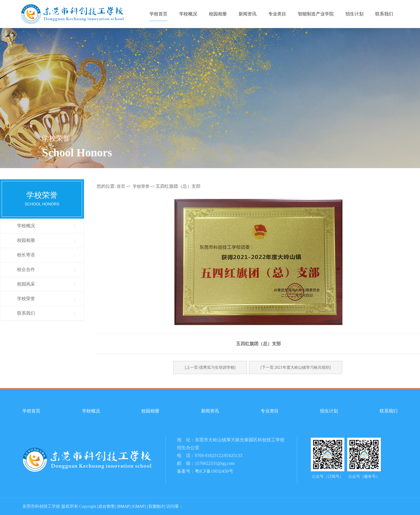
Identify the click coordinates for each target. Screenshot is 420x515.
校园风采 (26, 284)
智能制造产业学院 (316, 14)
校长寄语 (26, 255)
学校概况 (188, 14)
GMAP (139, 506)
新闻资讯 (248, 14)
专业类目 (277, 14)
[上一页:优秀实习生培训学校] (210, 367)
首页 (121, 186)
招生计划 (354, 14)
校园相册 (218, 14)
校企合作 (26, 269)
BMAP (124, 506)
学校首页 (158, 14)
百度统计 (156, 506)
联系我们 (384, 14)
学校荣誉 (26, 299)
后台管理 (106, 506)
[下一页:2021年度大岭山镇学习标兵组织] (296, 367)
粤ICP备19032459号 (214, 471)
